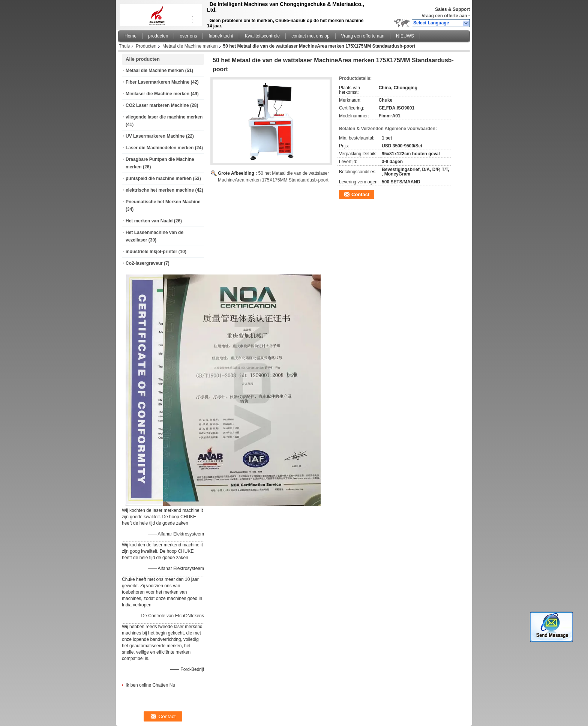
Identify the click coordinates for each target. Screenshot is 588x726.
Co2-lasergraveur (144, 263)
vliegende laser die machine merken (164, 117)
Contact (360, 194)
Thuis (124, 46)
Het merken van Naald (149, 221)
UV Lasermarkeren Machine (155, 136)
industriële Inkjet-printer (151, 252)
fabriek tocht (221, 36)
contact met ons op (310, 36)
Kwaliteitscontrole (262, 36)
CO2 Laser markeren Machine (157, 105)
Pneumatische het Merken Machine (163, 202)
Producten (146, 46)
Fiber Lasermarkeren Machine (157, 82)
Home (130, 36)
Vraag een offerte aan (444, 16)
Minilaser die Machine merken (157, 94)
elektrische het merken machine (160, 190)
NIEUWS (405, 36)
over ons (188, 36)
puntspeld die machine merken (159, 178)
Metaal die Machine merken (190, 46)
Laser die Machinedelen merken (160, 148)
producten (158, 36)
